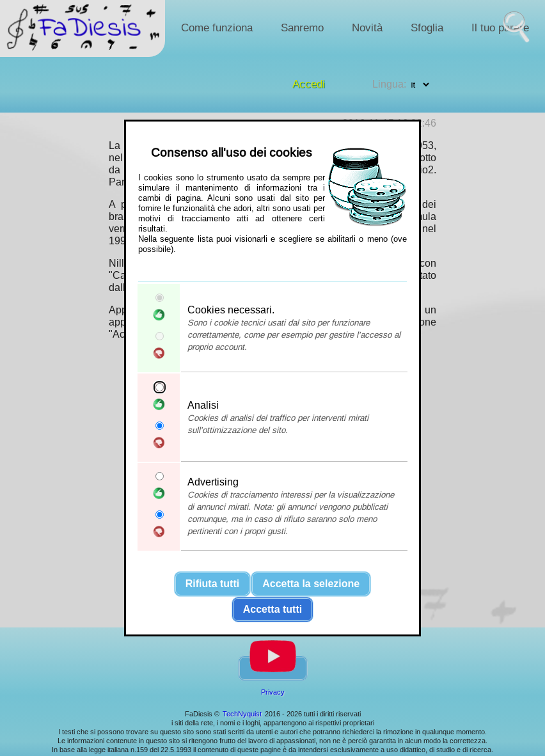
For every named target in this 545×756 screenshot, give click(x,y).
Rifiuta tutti (212, 584)
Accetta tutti (272, 609)
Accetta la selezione (311, 584)
